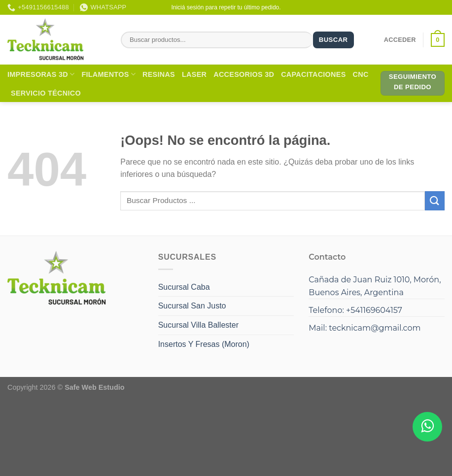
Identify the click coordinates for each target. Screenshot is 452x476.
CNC (361, 74)
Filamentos (108, 74)
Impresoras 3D (41, 74)
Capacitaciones (313, 74)
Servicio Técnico (46, 93)
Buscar (333, 40)
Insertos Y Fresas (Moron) (204, 344)
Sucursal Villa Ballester (198, 325)
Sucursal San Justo (192, 306)
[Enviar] (435, 201)
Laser (194, 74)
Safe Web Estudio (94, 387)
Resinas (159, 74)
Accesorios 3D (244, 74)
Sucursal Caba (184, 287)
